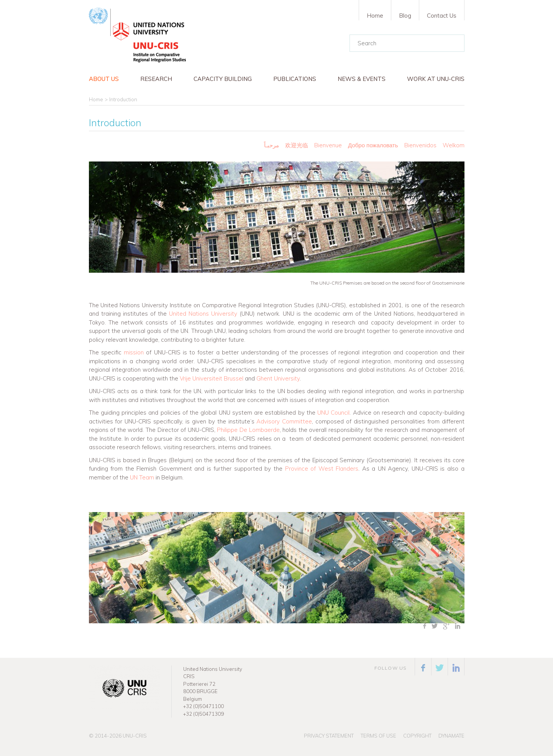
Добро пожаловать (373, 145)
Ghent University (278, 378)
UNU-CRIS (135, 736)
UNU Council (333, 413)
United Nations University (203, 314)
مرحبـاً (272, 145)
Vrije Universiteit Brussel (212, 378)
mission (134, 352)
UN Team (142, 477)
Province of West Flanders (322, 469)
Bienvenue (328, 145)
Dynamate (451, 736)
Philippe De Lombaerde (248, 430)
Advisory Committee (284, 421)
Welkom (454, 145)
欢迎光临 (297, 145)
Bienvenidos (420, 145)
